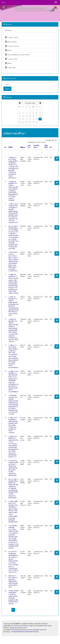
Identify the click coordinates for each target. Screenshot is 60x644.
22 (30, 119)
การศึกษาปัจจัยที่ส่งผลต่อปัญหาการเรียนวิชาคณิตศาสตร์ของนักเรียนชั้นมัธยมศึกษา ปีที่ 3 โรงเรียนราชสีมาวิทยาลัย (13, 597)
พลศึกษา (9, 63)
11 (40, 113)
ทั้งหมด (8, 30)
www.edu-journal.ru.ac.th (18, 628)
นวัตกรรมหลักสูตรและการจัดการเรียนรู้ (17, 55)
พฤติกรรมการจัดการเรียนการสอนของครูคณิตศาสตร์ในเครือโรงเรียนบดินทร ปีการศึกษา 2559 (13, 581)
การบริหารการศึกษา (12, 38)
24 (37, 119)
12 (20, 116)
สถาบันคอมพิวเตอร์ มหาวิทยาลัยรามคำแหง (25, 632)
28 (27, 122)
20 (23, 119)
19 (20, 119)
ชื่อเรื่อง (11, 147)
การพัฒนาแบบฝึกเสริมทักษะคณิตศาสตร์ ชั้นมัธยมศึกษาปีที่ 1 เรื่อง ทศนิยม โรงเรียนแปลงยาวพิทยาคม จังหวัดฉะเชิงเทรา (13, 425)
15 (30, 116)
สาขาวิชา (29, 146)
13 (23, 116)
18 (40, 116)
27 (23, 122)
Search (7, 89)
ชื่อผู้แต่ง (23, 147)
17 (37, 116)
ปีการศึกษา (46, 146)
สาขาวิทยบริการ (36, 146)
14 (27, 116)
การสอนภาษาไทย (11, 59)
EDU (4, 2)
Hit (51, 147)
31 (37, 122)
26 (20, 122)
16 (33, 116)
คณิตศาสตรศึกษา (11, 42)
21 (27, 119)
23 (33, 119)
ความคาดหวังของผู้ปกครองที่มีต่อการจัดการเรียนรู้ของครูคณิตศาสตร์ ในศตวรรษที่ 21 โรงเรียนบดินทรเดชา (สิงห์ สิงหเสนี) (13, 468)
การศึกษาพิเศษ (10, 68)
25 (40, 119)
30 (33, 122)
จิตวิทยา (9, 50)
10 (37, 113)
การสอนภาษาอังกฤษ (12, 46)
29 (30, 122)
